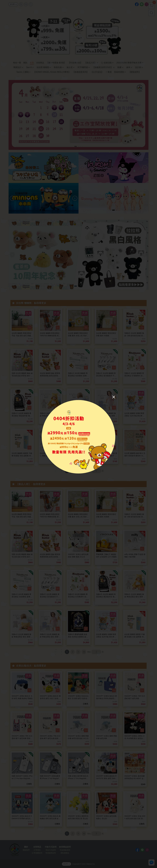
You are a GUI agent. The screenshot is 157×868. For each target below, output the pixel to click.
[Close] (114, 397)
